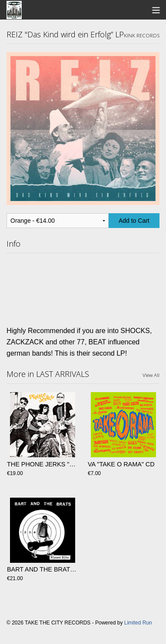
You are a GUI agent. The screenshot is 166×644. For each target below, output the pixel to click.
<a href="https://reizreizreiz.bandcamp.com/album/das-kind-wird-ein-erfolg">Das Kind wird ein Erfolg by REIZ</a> (83, 287)
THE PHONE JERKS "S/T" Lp (48, 464)
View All (151, 375)
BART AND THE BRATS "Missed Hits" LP (65, 569)
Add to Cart (134, 221)
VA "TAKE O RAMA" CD (121, 464)
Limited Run (138, 623)
